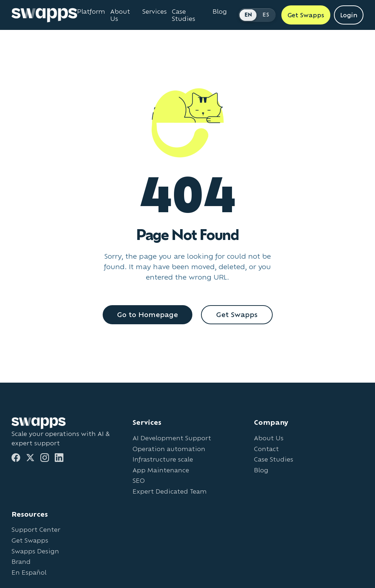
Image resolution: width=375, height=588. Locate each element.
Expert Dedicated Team (170, 491)
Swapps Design (35, 551)
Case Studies (274, 459)
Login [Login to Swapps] (349, 15)
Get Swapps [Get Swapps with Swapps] (306, 15)
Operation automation (169, 449)
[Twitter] (30, 458)
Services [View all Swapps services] (155, 12)
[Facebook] (16, 458)
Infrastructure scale (163, 459)
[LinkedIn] (59, 458)
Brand (21, 562)
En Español (29, 572)
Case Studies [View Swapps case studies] (184, 15)
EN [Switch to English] (249, 15)
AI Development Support (172, 438)
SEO (139, 480)
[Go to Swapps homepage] (44, 15)
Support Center (36, 529)
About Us (269, 438)
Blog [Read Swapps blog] (220, 12)
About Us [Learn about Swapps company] (120, 15)
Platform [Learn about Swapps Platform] (91, 12)
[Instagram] (45, 458)
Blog (261, 470)
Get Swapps (237, 315)
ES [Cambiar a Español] (266, 15)
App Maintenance (161, 470)
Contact (266, 449)
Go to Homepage (148, 315)
